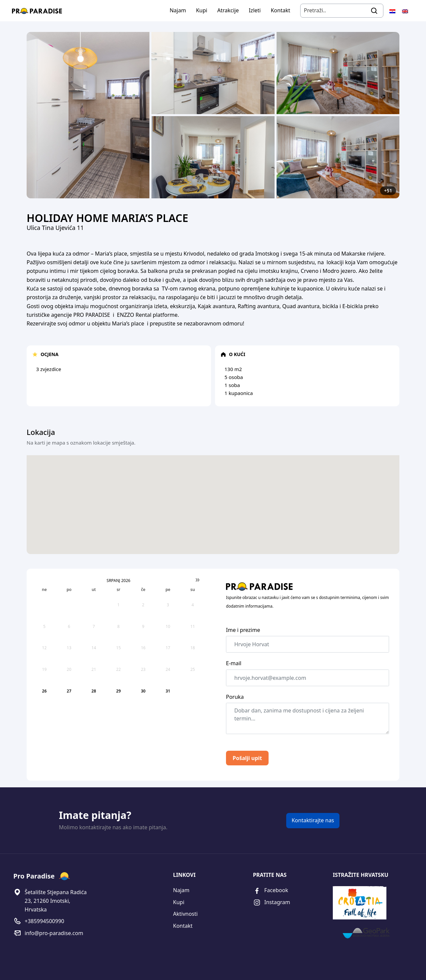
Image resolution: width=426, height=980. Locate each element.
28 (94, 691)
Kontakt (280, 10)
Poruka (235, 697)
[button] (213, 516)
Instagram (272, 903)
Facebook (271, 891)
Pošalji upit (247, 758)
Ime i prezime (243, 630)
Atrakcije (228, 10)
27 (69, 691)
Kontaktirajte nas (313, 820)
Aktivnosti (185, 914)
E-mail (234, 663)
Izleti (255, 10)
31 (168, 691)
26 (44, 691)
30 (143, 691)
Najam (178, 10)
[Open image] (88, 115)
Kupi (202, 10)
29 (118, 691)
